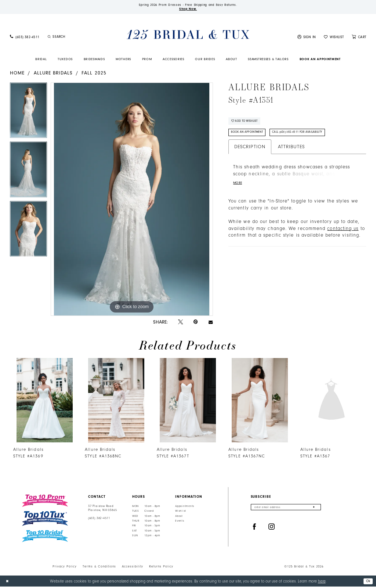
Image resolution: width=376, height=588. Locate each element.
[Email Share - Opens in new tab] (211, 323)
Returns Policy (161, 568)
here (322, 582)
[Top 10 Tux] (45, 520)
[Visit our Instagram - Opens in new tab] (272, 529)
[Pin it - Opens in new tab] (196, 323)
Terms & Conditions (99, 568)
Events (180, 522)
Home (17, 74)
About (179, 517)
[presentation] (44, 402)
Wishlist (181, 512)
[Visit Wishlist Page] (334, 38)
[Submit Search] (49, 38)
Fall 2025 (94, 74)
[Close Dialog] (8, 582)
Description (250, 152)
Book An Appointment (251, 137)
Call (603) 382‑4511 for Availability (309, 137)
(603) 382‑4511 (99, 520)
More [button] (238, 189)
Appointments (185, 508)
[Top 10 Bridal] (45, 538)
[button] (307, 38)
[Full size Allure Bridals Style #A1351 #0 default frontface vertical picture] (132, 201)
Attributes (291, 152)
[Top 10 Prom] (45, 502)
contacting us (343, 235)
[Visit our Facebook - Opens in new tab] (254, 529)
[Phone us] (25, 38)
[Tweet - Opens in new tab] (180, 324)
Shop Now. (188, 10)
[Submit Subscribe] (314, 509)
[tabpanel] (28, 114)
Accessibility (133, 568)
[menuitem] (25, 38)
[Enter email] (286, 509)
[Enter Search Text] (76, 38)
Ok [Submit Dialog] (368, 582)
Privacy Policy (65, 568)
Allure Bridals (53, 74)
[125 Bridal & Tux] (188, 36)
